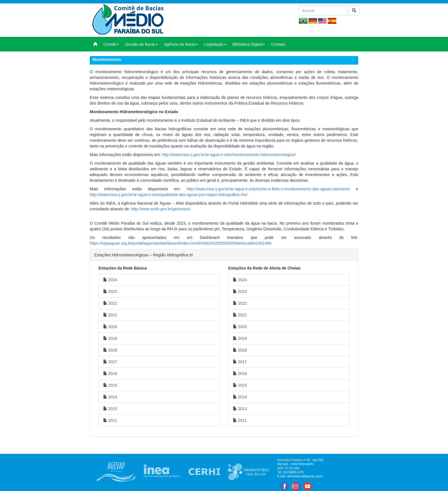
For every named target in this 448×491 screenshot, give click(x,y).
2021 (110, 315)
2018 (110, 350)
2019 (110, 338)
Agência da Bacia (181, 44)
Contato (278, 44)
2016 (110, 374)
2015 (110, 385)
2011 (110, 420)
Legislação (215, 44)
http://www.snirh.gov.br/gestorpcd (161, 209)
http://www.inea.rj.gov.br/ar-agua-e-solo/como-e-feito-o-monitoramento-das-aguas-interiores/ (268, 189)
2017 (110, 362)
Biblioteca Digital (249, 44)
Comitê (111, 44)
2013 (110, 409)
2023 (110, 292)
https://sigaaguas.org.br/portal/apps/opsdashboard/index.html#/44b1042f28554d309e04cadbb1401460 (181, 243)
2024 (110, 280)
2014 (110, 397)
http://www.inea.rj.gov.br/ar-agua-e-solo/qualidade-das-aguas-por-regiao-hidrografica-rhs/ (169, 195)
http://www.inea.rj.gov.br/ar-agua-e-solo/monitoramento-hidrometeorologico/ (229, 155)
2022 (110, 303)
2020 (110, 327)
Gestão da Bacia (141, 44)
